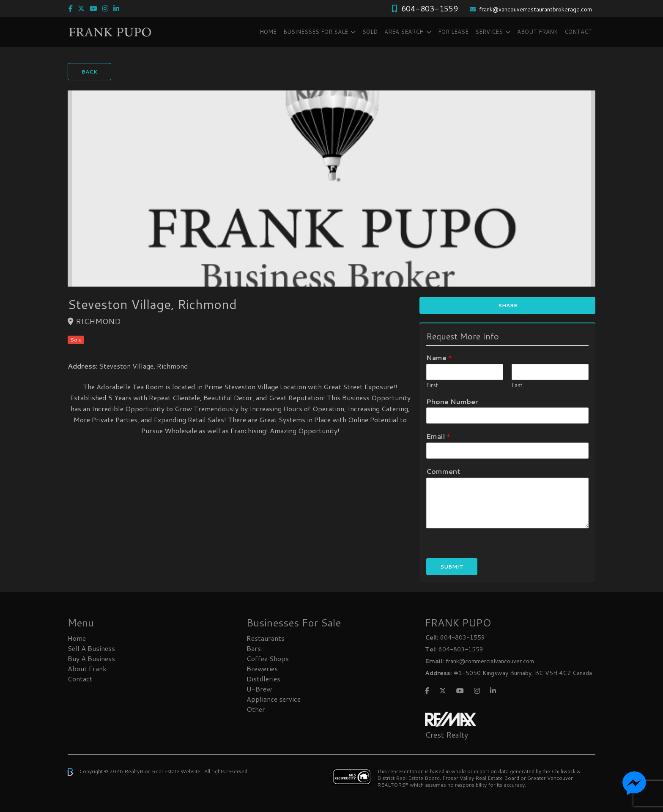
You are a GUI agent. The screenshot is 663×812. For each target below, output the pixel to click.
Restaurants (266, 638)
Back (89, 72)
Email (438, 436)
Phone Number (452, 402)
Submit (452, 567)
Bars (254, 648)
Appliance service (274, 699)
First (432, 385)
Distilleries (263, 679)
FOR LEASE (453, 32)
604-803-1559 (430, 8)
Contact (578, 32)
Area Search (404, 32)
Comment (443, 472)
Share (508, 305)
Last (517, 385)
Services (489, 32)
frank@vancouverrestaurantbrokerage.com (536, 9)
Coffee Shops (268, 658)
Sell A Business (91, 648)
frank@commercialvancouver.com (490, 661)
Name (439, 358)
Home (268, 32)
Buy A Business (91, 658)
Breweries (262, 668)
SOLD (370, 32)
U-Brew (259, 689)
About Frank (537, 32)
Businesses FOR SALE (316, 32)
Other (256, 709)
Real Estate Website (177, 771)
